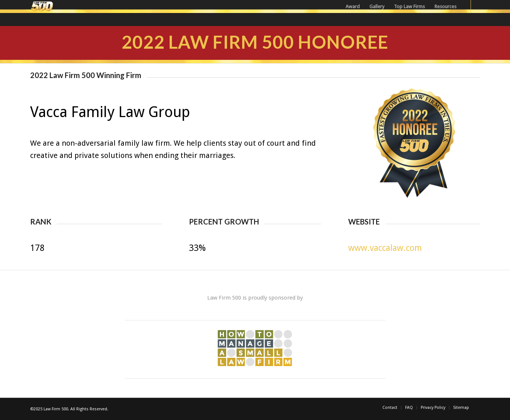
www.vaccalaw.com (385, 248)
